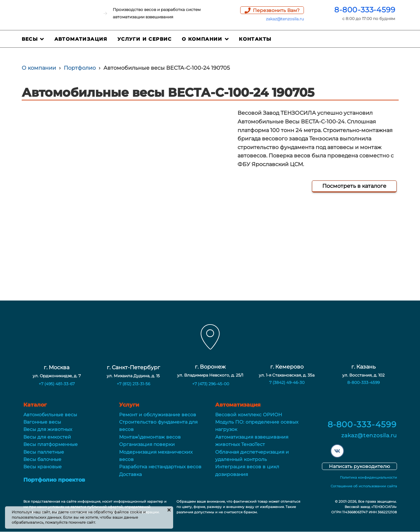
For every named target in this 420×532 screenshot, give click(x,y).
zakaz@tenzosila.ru (285, 19)
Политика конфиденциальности (368, 477)
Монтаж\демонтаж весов (150, 437)
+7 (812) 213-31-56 (133, 384)
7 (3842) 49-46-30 (287, 382)
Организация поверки (147, 444)
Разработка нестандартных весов (160, 467)
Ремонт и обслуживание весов (158, 415)
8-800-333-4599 (365, 10)
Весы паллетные (44, 452)
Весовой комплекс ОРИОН (249, 415)
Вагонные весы (42, 422)
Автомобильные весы (50, 415)
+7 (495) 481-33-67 (57, 384)
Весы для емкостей (47, 437)
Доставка (130, 474)
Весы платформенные (51, 444)
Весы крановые (43, 467)
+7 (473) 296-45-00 (211, 384)
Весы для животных (48, 429)
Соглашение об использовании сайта (364, 486)
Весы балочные (42, 459)
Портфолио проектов (54, 480)
